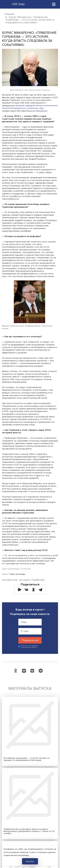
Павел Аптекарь (17, 574)
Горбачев (38, 580)
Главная (9, 14)
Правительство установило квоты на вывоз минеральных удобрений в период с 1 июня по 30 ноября (29, 831)
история (25, 580)
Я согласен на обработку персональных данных (30, 647)
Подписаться (30, 640)
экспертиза (10, 580)
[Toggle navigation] (54, 4)
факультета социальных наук (29, 108)
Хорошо (30, 861)
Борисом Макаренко (37, 111)
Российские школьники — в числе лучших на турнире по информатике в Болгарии (26, 759)
